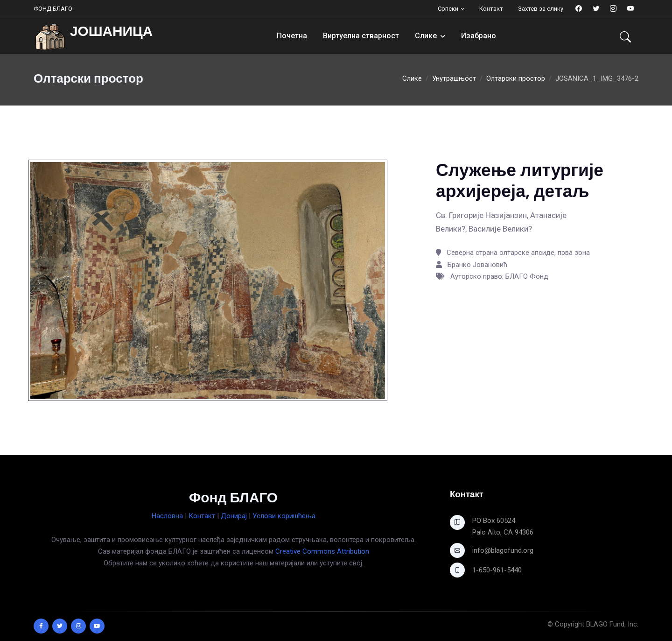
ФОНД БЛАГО (53, 9)
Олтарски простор (516, 78)
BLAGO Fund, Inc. (612, 624)
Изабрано (479, 36)
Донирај (234, 516)
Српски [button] (448, 9)
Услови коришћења (284, 516)
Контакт (491, 9)
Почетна (292, 36)
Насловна (167, 516)
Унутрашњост (454, 78)
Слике (426, 36)
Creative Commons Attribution (322, 551)
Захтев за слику (541, 9)
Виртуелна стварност (361, 36)
